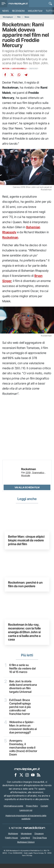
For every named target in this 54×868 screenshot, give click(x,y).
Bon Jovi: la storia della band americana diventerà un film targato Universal (23, 688)
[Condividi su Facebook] (5, 75)
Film (19, 17)
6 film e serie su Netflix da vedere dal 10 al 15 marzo (23, 669)
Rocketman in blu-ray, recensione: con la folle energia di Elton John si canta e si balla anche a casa (24, 632)
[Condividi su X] (12, 75)
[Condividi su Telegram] (26, 75)
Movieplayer (8, 17)
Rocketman (10, 237)
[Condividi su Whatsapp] (19, 75)
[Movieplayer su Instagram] (27, 779)
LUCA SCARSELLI (19, 69)
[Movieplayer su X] (21, 779)
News (5, 11)
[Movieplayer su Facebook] (16, 779)
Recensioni (18, 11)
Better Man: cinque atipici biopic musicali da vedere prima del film (26, 540)
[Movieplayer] (27, 773)
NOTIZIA (6, 69)
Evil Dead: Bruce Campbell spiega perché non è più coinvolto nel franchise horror (20, 711)
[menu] (4, 4)
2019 (28, 473)
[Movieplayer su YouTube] (33, 779)
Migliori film (35, 11)
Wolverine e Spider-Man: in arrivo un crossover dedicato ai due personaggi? (22, 731)
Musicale (26, 475)
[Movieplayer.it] (18, 4)
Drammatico (38, 473)
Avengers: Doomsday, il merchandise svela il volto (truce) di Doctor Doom (23, 752)
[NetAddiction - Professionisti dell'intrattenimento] (34, 832)
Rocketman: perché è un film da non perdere (25, 584)
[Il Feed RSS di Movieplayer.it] (39, 779)
